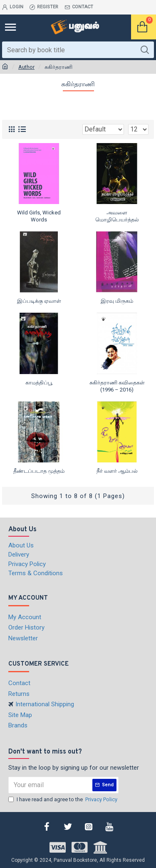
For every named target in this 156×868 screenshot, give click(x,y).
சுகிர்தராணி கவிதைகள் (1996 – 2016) (117, 386)
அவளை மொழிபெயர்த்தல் (117, 216)
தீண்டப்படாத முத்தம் (39, 471)
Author (26, 67)
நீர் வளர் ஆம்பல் (117, 471)
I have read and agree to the (63, 800)
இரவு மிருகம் (117, 301)
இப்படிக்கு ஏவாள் (39, 301)
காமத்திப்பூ (39, 383)
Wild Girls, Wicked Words (39, 216)
